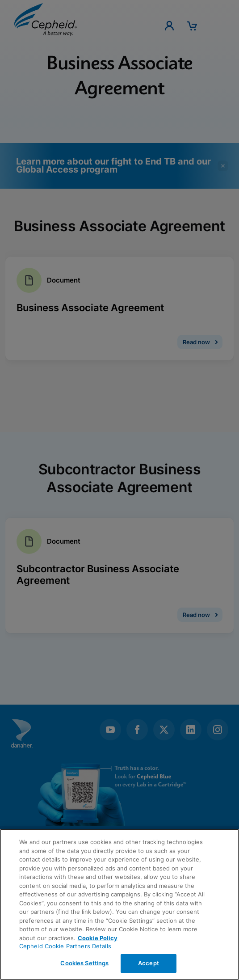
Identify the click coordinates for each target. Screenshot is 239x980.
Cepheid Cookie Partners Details (65, 946)
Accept (149, 963)
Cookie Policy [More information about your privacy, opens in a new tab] (98, 938)
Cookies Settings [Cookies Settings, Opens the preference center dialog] (84, 963)
